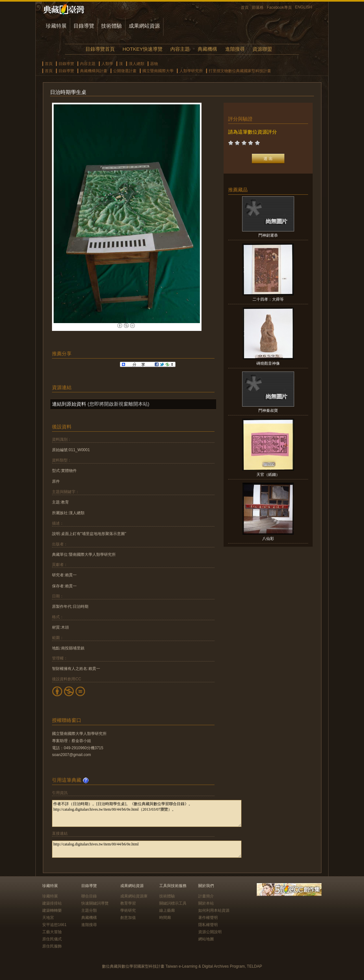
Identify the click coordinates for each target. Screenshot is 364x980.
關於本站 (206, 903)
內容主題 (180, 49)
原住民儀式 (52, 939)
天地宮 (48, 918)
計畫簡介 (206, 896)
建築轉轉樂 (52, 910)
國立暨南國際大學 (158, 71)
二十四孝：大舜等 (268, 299)
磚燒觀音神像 (268, 363)
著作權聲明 (208, 918)
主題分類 (89, 910)
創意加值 (128, 918)
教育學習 (128, 903)
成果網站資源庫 (134, 896)
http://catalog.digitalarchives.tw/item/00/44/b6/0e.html (147, 849)
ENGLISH (304, 7)
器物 (154, 64)
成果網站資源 (144, 26)
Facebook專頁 (279, 7)
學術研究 (128, 910)
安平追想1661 (54, 925)
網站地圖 (206, 939)
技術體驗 (111, 26)
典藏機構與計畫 (94, 71)
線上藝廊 (167, 910)
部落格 (258, 7)
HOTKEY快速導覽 (142, 49)
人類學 (107, 64)
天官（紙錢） (268, 475)
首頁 (245, 7)
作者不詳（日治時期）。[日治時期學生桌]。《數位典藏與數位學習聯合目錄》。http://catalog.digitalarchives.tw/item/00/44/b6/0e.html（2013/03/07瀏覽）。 (147, 813)
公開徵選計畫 (125, 71)
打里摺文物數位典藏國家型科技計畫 (240, 71)
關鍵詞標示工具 (173, 903)
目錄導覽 (84, 26)
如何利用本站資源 (214, 910)
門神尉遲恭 (268, 235)
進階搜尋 (235, 49)
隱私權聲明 (208, 925)
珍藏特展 (56, 26)
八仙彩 (268, 539)
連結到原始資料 (69, 404)
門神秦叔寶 (268, 411)
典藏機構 (207, 49)
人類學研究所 (191, 71)
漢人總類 (136, 64)
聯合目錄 (89, 896)
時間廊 (165, 918)
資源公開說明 (210, 932)
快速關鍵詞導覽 (95, 903)
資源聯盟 (262, 49)
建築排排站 (52, 903)
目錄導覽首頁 (100, 49)
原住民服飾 (52, 946)
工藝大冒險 (52, 932)
